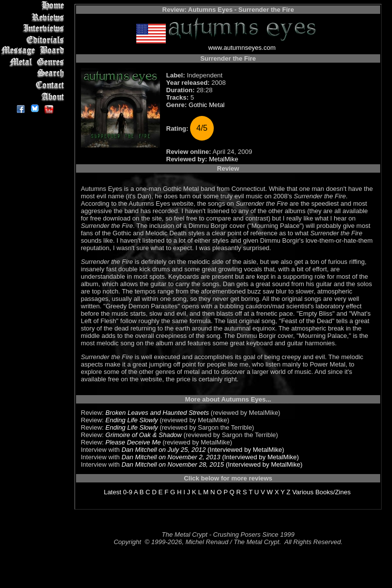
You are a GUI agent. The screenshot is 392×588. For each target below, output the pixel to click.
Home (34, 6)
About (34, 96)
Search (34, 74)
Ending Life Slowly (132, 420)
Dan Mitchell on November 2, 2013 (171, 457)
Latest (112, 492)
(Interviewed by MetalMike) (245, 450)
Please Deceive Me (133, 442)
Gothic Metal (207, 105)
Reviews (34, 17)
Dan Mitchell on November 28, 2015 (173, 464)
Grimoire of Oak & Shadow (144, 435)
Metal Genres (34, 62)
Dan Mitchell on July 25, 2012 (164, 450)
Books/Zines (333, 492)
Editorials (34, 40)
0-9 (128, 492)
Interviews (34, 28)
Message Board (34, 51)
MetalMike (223, 159)
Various (303, 492)
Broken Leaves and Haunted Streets (157, 413)
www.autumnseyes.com (242, 48)
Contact (34, 85)
